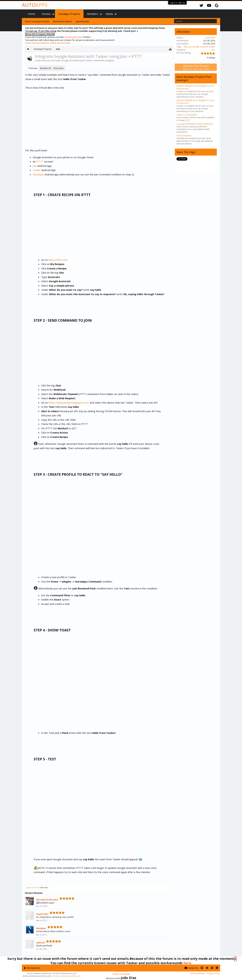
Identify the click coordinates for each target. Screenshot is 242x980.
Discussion (59, 68)
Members (93, 14)
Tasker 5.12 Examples (187, 115)
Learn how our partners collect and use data (48, 43)
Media (109, 14)
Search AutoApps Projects (37, 21)
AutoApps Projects (69, 14)
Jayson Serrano (33, 887)
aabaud (40, 943)
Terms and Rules (198, 973)
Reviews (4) (45, 68)
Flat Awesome (32, 968)
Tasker (37, 170)
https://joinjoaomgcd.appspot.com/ (69, 403)
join (190, 47)
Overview (33, 68)
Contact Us (191, 968)
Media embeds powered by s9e (37, 976)
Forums (46, 14)
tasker (212, 47)
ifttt (185, 47)
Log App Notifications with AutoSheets (195, 124)
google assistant (200, 47)
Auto (35, 5)
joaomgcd (210, 38)
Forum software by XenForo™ (52, 973)
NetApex (41, 928)
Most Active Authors (62, 21)
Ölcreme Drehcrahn (47, 900)
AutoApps (38, 174)
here (187, 963)
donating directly (73, 37)
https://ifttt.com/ (58, 260)
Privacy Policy (213, 973)
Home (32, 14)
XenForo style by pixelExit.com (67, 976)
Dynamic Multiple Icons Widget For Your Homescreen (195, 87)
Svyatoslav (42, 914)
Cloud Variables (184, 136)
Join (35, 166)
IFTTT (40, 161)
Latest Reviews (82, 21)
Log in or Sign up (177, 2)
